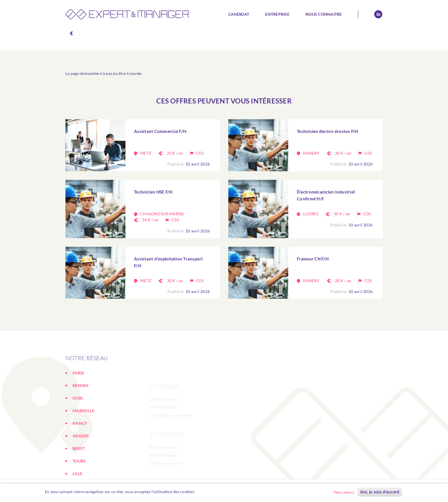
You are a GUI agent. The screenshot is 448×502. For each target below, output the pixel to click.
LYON (78, 426)
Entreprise (277, 14)
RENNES (81, 414)
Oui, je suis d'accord (380, 492)
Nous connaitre (324, 14)
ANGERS (81, 464)
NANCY (80, 452)
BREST (79, 477)
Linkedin (378, 14)
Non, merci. (344, 492)
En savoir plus (210, 492)
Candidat (239, 14)
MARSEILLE (83, 439)
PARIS (78, 401)
